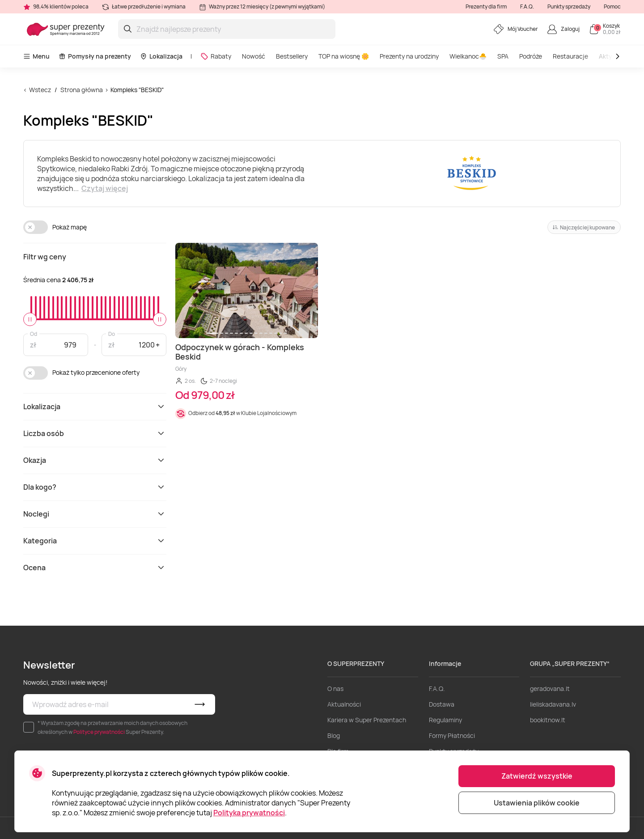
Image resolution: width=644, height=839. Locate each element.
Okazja (95, 460)
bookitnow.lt (548, 720)
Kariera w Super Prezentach (367, 720)
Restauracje (570, 56)
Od (34, 333)
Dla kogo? (95, 487)
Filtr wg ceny (45, 257)
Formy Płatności (452, 735)
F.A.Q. (527, 6)
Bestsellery (292, 56)
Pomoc (612, 6)
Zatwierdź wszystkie (537, 776)
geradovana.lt (550, 689)
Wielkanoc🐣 (468, 56)
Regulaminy (445, 720)
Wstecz (40, 90)
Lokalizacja (161, 56)
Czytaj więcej (105, 188)
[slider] (30, 319)
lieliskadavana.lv (553, 704)
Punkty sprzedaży (569, 6)
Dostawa (442, 704)
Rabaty (216, 56)
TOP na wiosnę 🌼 (344, 56)
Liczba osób (95, 433)
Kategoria (95, 541)
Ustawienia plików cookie (537, 803)
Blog (334, 735)
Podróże (531, 56)
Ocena (95, 568)
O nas (335, 689)
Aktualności (344, 704)
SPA (503, 56)
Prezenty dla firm (486, 6)
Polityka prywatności (249, 813)
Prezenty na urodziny (409, 56)
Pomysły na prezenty (95, 56)
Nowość (254, 56)
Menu (36, 56)
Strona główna (82, 90)
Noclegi (95, 514)
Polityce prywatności (99, 732)
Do (112, 333)
